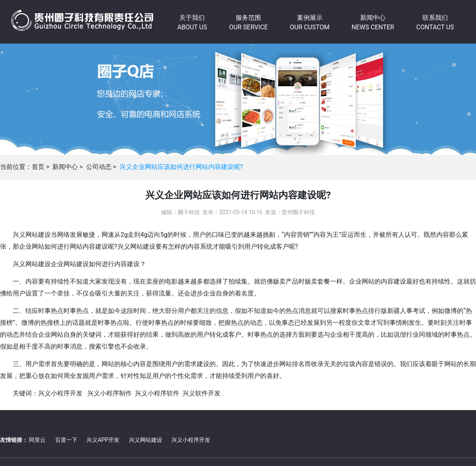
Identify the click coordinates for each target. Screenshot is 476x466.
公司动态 (99, 167)
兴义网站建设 (146, 440)
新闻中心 (65, 167)
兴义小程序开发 (191, 440)
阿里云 (37, 440)
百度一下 (66, 440)
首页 (38, 167)
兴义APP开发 (103, 440)
